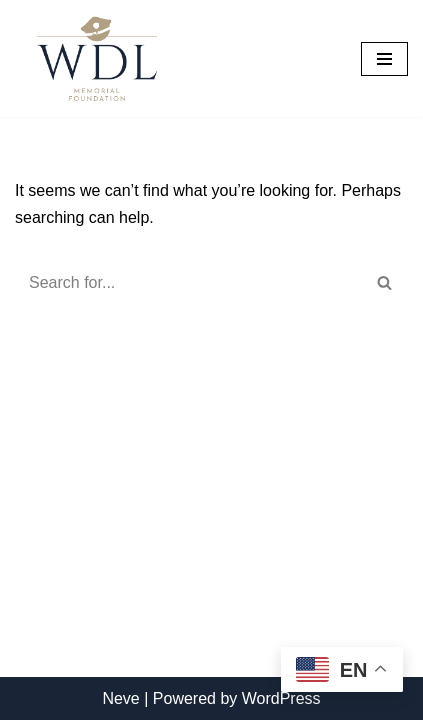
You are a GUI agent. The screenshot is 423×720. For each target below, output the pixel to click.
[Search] (189, 283)
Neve (120, 698)
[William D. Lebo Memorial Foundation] (92, 58)
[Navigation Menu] (384, 59)
